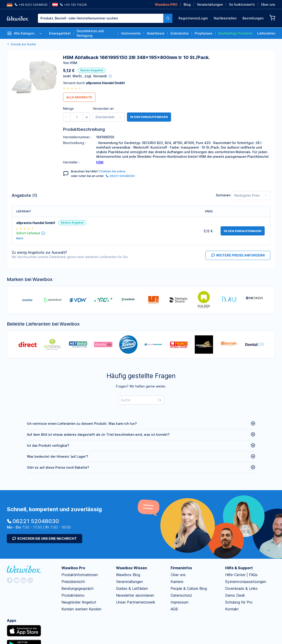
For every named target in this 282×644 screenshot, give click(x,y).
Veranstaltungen (210, 4)
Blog (187, 4)
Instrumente (131, 33)
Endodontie (180, 33)
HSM (100, 162)
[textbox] (101, 18)
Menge (146, 49)
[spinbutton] (167, 50)
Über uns (268, 4)
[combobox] (105, 18)
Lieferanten (266, 33)
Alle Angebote (79, 97)
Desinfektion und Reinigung (90, 33)
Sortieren (223, 195)
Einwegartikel (60, 33)
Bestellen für (192, 49)
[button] (157, 50)
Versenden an (103, 108)
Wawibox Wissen (132, 568)
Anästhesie (156, 33)
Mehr (20, 238)
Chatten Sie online (112, 171)
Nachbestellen (225, 18)
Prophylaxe (204, 33)
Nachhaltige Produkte (235, 33)
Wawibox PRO (166, 4)
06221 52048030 (120, 176)
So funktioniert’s (242, 4)
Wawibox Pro (73, 568)
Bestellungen (253, 18)
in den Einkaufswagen (149, 117)
